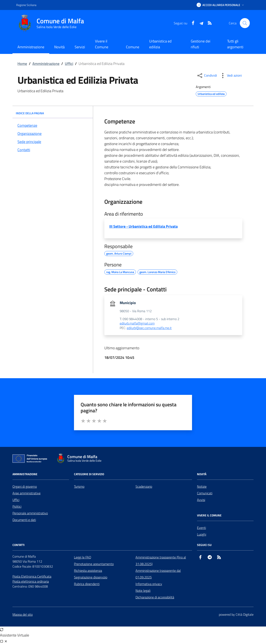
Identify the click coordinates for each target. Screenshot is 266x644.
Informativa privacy (149, 584)
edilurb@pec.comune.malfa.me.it (149, 328)
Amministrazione (46, 64)
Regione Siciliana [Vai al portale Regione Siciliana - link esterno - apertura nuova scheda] (26, 5)
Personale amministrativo (30, 513)
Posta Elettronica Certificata (32, 576)
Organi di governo (25, 486)
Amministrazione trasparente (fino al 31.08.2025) (161, 561)
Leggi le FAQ (83, 557)
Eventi (201, 528)
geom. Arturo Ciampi (119, 253)
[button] (221, 5)
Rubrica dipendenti (87, 584)
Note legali (143, 591)
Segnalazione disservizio (91, 577)
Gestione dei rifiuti (201, 44)
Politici (17, 506)
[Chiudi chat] (6, 641)
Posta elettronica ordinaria (31, 581)
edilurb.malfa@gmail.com (137, 323)
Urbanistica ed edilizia (160, 44)
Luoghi (202, 534)
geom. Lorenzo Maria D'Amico (157, 271)
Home (22, 64)
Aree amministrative (26, 493)
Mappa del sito (23, 614)
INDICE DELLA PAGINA (53, 113)
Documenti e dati (24, 520)
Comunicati (205, 493)
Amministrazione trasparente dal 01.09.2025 (158, 574)
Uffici (69, 64)
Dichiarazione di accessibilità (155, 597)
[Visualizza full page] (2, 641)
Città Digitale (245, 614)
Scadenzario (144, 486)
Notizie (202, 486)
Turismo (79, 486)
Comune (133, 47)
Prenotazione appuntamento (94, 564)
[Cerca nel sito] (245, 23)
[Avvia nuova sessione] (2, 629)
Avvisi (201, 500)
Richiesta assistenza (88, 571)
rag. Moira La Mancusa (120, 271)
